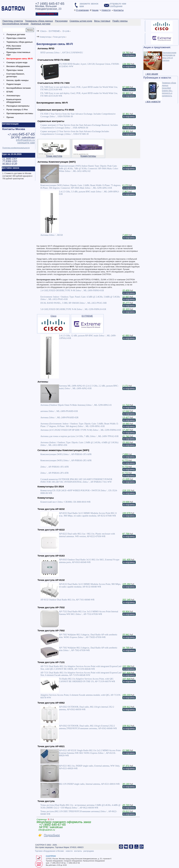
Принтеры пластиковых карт (18, 54)
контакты (78, 851)
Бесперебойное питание (19, 88)
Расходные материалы (18, 106)
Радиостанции (14, 84)
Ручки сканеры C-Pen (17, 110)
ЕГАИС (10, 92)
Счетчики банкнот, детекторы (15, 75)
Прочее (10, 117)
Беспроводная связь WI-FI (20, 59)
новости (69, 851)
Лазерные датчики (16, 34)
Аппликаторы (13, 96)
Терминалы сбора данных (20, 42)
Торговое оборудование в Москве (49, 851)
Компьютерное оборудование (14, 101)
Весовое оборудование (18, 66)
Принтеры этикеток (16, 38)
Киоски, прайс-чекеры (18, 80)
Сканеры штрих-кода (17, 62)
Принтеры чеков (15, 70)
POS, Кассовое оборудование (14, 47)
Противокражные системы (20, 113)
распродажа (88, 851)
